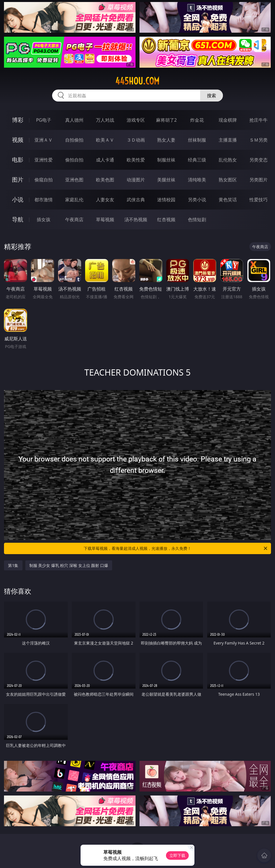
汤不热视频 (136, 219)
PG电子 (44, 120)
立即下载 (177, 855)
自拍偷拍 (74, 140)
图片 (18, 180)
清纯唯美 (197, 180)
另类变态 (258, 160)
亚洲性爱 (44, 160)
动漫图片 (136, 180)
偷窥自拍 (44, 180)
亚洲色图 (74, 180)
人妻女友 (105, 200)
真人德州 (74, 120)
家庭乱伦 (74, 200)
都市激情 (44, 200)
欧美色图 (105, 180)
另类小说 (197, 200)
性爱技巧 (258, 200)
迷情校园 (166, 200)
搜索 (212, 96)
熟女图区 (228, 180)
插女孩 (44, 219)
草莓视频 (105, 219)
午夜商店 (74, 219)
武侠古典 (136, 200)
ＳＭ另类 (258, 140)
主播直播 (228, 140)
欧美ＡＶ (105, 140)
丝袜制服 (197, 140)
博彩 (18, 120)
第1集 (13, 565)
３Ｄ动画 (136, 140)
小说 (18, 199)
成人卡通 (105, 160)
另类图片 (258, 180)
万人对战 (105, 120)
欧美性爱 (136, 160)
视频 (18, 140)
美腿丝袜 (166, 180)
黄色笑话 (228, 200)
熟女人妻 (166, 140)
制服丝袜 (166, 160)
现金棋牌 (228, 120)
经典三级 (197, 160)
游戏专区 (136, 120)
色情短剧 (197, 219)
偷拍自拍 (74, 160)
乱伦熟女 (228, 160)
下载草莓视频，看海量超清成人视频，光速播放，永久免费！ (176, 548)
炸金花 (197, 120)
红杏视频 (166, 219)
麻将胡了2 (166, 120)
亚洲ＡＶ (44, 140)
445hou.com (137, 81)
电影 (18, 160)
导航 (18, 219)
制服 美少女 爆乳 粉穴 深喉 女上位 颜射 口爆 (69, 565)
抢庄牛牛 (258, 120)
